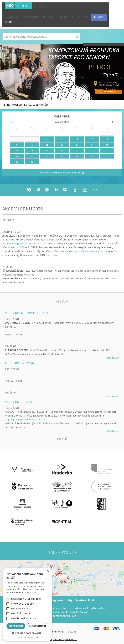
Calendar (13, 17)
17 (32, 151)
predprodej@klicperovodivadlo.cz (24, 243)
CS (6, 22)
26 (62, 156)
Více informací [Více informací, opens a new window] (31, 592)
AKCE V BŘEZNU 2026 (19, 363)
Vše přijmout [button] (16, 626)
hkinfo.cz (78, 173)
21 (92, 151)
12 (62, 145)
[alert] (27, 604)
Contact (83, 17)
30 (17, 162)
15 (107, 145)
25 (47, 156)
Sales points (65, 17)
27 (77, 156)
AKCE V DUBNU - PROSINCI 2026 (27, 313)
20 (77, 151)
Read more (113, 358)
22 (107, 151)
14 (92, 145)
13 (77, 145)
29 (107, 156)
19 (62, 151)
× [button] (48, 572)
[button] (27, 633)
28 (92, 156)
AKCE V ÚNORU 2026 (19, 402)
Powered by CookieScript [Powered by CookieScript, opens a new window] (28, 637)
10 (32, 145)
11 (47, 145)
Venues (47, 17)
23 (17, 156)
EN (10, 22)
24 (32, 156)
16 (17, 151)
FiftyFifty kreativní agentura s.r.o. (61, 640)
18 (47, 151)
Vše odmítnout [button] (38, 626)
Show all (62, 439)
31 (32, 162)
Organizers (31, 17)
